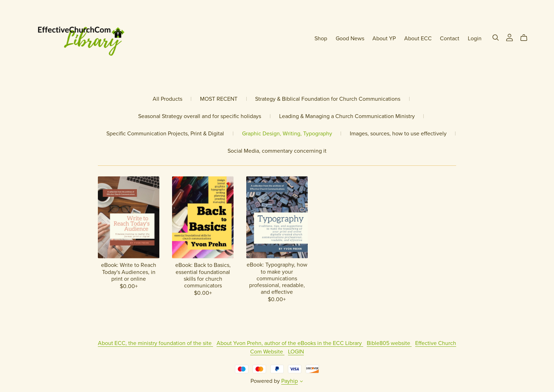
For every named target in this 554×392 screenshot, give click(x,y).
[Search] (496, 38)
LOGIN (296, 352)
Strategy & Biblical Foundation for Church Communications (328, 99)
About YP (384, 39)
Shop (321, 39)
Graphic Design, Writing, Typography (287, 134)
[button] (301, 382)
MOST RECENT (219, 99)
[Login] (509, 37)
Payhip (290, 381)
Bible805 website (389, 343)
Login (475, 39)
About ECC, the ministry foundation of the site (155, 343)
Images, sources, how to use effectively (398, 134)
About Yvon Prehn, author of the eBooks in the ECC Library (290, 343)
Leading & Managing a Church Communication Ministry (347, 116)
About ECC (418, 39)
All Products (167, 99)
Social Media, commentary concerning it (277, 151)
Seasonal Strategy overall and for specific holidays (200, 116)
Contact (450, 39)
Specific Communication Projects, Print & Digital (165, 134)
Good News (350, 39)
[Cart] (527, 38)
